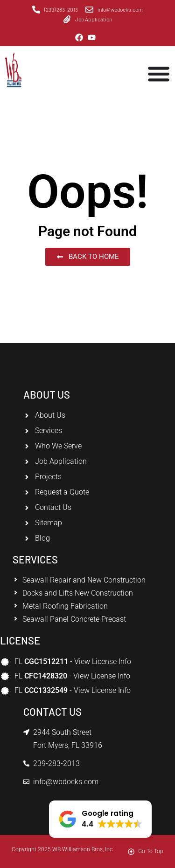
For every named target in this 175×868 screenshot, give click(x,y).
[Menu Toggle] (159, 74)
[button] (100, 819)
